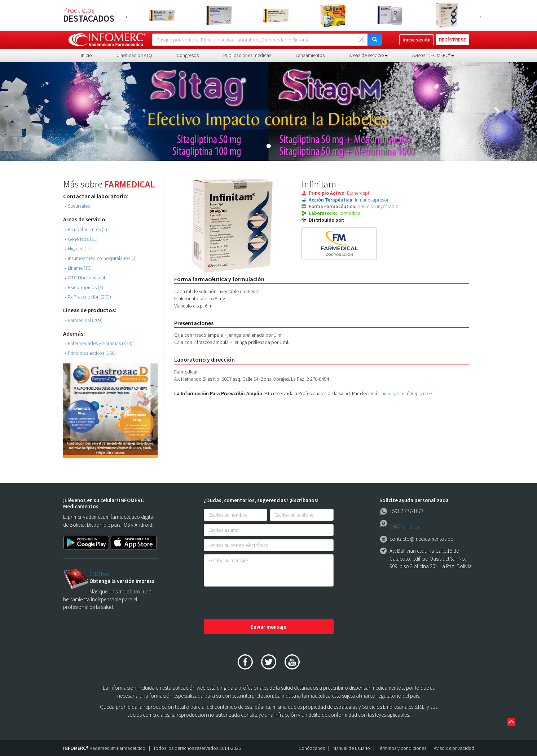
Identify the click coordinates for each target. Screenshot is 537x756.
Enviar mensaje (268, 627)
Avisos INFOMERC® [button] (433, 55)
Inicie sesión (393, 393)
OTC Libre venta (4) (86, 278)
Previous (128, 17)
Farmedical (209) (83, 320)
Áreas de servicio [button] (368, 55)
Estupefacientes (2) (86, 229)
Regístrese (421, 393)
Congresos (188, 55)
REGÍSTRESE (452, 40)
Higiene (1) (77, 249)
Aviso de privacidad (454, 748)
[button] (40, 111)
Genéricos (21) (81, 239)
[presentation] (259, 604)
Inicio (86, 55)
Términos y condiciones (402, 748)
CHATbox (99, 574)
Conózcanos (312, 748)
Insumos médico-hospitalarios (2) (101, 258)
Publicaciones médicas (247, 55)
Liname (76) (78, 268)
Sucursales (77, 206)
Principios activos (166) (90, 353)
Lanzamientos (310, 55)
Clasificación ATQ (134, 55)
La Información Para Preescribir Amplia (218, 393)
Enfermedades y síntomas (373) (98, 343)
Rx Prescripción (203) (88, 297)
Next (480, 17)
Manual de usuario (351, 748)
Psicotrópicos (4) (84, 288)
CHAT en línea (404, 527)
